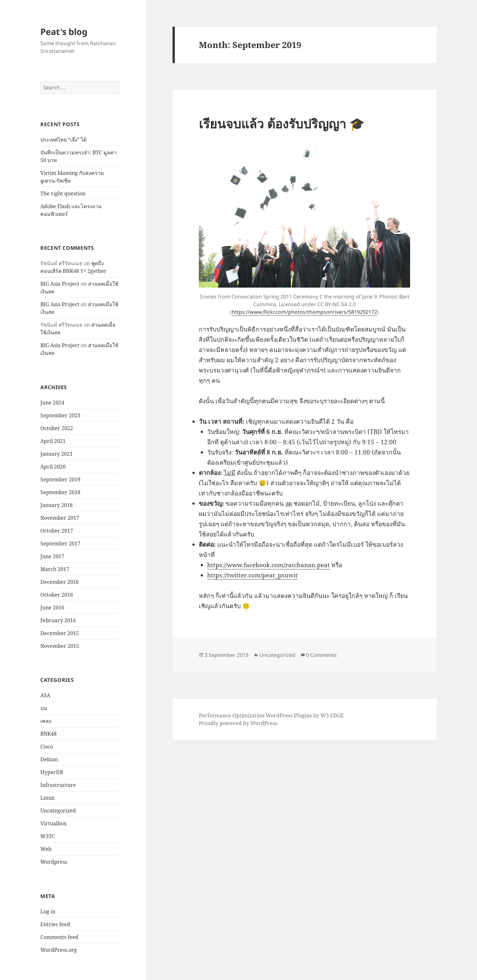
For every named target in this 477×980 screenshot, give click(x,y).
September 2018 (60, 492)
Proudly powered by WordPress (238, 723)
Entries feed (55, 924)
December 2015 (60, 633)
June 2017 (52, 556)
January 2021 (57, 454)
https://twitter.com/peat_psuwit (252, 575)
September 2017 (60, 543)
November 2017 (60, 518)
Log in (48, 911)
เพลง (46, 721)
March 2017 (55, 569)
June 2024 (52, 403)
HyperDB (52, 772)
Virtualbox (53, 823)
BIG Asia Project (60, 284)
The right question (63, 193)
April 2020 (53, 467)
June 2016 (52, 608)
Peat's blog (64, 32)
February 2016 (58, 620)
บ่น (44, 708)
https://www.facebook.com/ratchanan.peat (268, 565)
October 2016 (57, 595)
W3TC (48, 836)
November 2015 (60, 646)
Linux (47, 798)
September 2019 (60, 479)
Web (46, 849)
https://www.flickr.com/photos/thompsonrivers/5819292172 (304, 312)
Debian (49, 759)
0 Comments (321, 655)
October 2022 (57, 428)
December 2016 (60, 582)
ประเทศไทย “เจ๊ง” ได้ (63, 140)
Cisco (47, 747)
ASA (45, 695)
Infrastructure (58, 785)
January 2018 (57, 505)
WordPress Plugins (289, 715)
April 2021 (53, 441)
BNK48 (49, 734)
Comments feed (59, 937)
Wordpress (54, 862)
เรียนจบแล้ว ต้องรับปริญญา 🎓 (282, 123)
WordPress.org (59, 950)
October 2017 (57, 531)
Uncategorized (58, 811)
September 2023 (60, 415)
